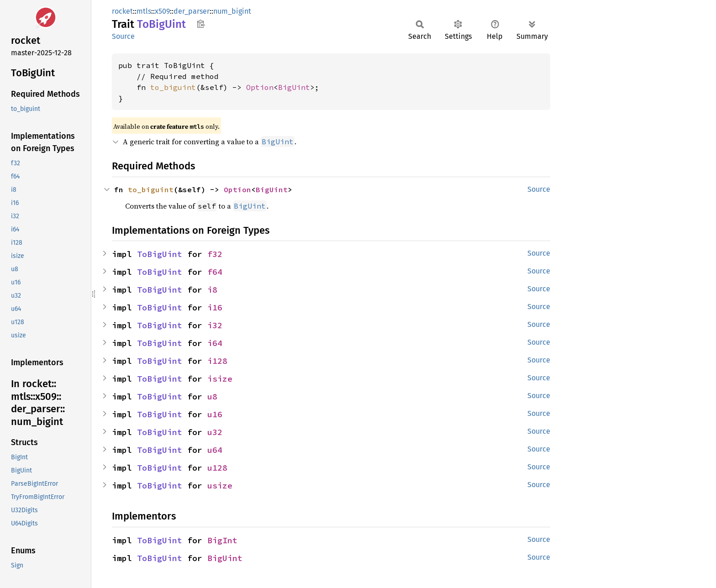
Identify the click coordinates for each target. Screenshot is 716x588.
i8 (212, 290)
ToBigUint (160, 254)
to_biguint (173, 87)
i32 (215, 325)
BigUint (294, 87)
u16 (215, 414)
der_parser (192, 11)
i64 (215, 343)
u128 (217, 468)
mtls (144, 11)
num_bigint (232, 11)
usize (220, 486)
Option (260, 87)
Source (123, 36)
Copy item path (201, 24)
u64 (215, 450)
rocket (122, 11)
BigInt (222, 540)
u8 (212, 396)
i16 (215, 307)
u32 (215, 432)
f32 (215, 254)
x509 (162, 11)
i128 (217, 361)
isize (220, 379)
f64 (215, 272)
